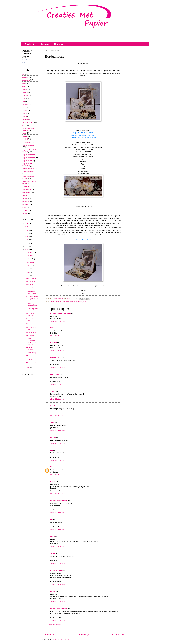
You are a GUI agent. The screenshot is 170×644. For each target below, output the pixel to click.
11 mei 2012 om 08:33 (58, 367)
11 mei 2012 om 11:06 (58, 460)
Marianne (54, 343)
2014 (27, 243)
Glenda (25, 110)
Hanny (25, 116)
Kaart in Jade (31, 281)
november (30, 256)
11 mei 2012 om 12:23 (58, 494)
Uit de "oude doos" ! (30, 315)
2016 (27, 237)
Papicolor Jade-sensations (64, 302)
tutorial (25, 213)
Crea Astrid (54, 406)
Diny (24, 98)
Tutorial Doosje (31, 353)
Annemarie (26, 80)
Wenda (25, 195)
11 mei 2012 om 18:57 (58, 547)
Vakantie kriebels (32, 288)
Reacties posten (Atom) (61, 639)
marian (53, 591)
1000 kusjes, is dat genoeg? (31, 292)
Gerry (24, 107)
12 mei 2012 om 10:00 (58, 585)
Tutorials (45, 44)
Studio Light (26, 192)
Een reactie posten (54, 625)
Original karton (27, 142)
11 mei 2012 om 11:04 (58, 443)
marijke (53, 437)
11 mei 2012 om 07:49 (58, 351)
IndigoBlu (26, 119)
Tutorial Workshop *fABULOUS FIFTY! (31, 342)
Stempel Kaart (27, 189)
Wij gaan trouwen (30, 348)
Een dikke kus (31, 332)
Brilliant (25, 92)
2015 (27, 240)
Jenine (53, 553)
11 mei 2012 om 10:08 (58, 431)
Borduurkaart (31, 336)
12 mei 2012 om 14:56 (58, 601)
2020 (27, 223)
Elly (52, 450)
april (28, 367)
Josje (52, 423)
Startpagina (31, 44)
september (30, 262)
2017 (27, 233)
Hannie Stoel (55, 374)
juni (28, 272)
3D (23, 74)
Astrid (52, 302)
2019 (27, 227)
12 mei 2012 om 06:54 (58, 563)
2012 (27, 250)
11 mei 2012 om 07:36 (58, 321)
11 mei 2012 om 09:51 (58, 416)
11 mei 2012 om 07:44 (58, 336)
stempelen (26, 210)
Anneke (25, 77)
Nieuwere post (49, 635)
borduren (25, 204)
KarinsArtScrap (56, 357)
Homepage (84, 635)
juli (28, 269)
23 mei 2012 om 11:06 (58, 620)
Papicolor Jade (27, 161)
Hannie (25, 113)
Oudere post (118, 635)
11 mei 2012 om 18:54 (58, 530)
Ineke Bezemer (28, 122)
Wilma (53, 537)
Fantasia (25, 104)
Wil (51, 520)
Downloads (60, 44)
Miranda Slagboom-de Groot (61, 313)
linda (24, 207)
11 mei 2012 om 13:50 (58, 513)
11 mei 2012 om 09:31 (58, 399)
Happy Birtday (31, 278)
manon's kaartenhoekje (59, 501)
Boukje (25, 89)
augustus (30, 265)
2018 (27, 230)
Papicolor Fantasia (29, 155)
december (30, 252)
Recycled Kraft (27, 186)
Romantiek (30, 285)
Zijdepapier (26, 201)
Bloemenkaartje (31, 363)
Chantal (25, 95)
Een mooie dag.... (30, 320)
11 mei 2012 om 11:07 (58, 475)
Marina (25, 136)
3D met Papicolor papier (30, 358)
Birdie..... (29, 324)
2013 (27, 246)
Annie (24, 83)
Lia (51, 467)
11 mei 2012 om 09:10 (58, 384)
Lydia (24, 133)
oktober (29, 259)
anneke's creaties (57, 570)
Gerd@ (53, 391)
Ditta (52, 328)
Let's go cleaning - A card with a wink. (32, 298)
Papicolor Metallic (28, 169)
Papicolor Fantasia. (29, 158)
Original (25, 139)
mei (28, 275)
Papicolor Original (80, 302)
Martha (53, 482)
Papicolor (25, 60)
